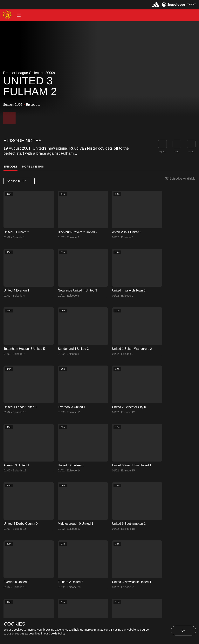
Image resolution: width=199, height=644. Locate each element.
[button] (19, 15)
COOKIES (14, 624)
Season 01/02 (19, 181)
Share (191, 152)
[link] (191, 144)
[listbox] (19, 181)
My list (162, 152)
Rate (177, 152)
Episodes (10, 167)
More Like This (33, 167)
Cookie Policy (57, 634)
